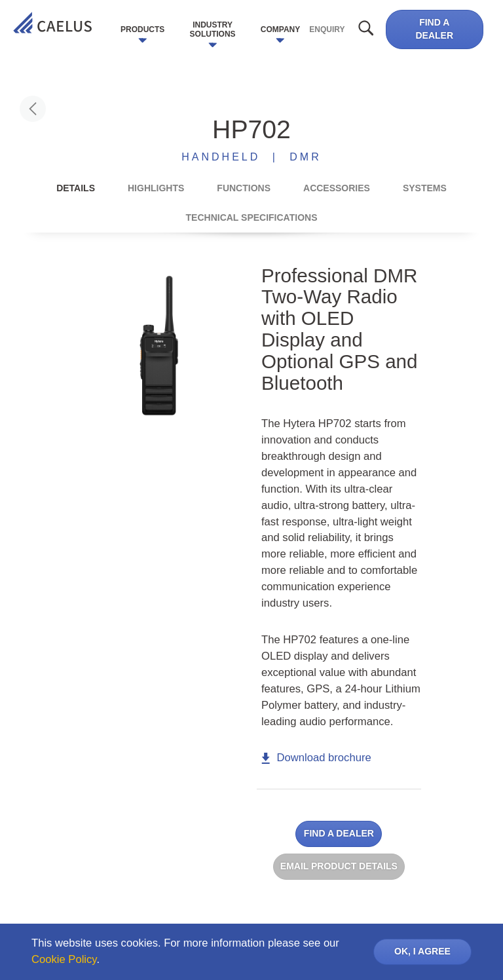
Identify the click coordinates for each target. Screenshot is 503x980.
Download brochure (316, 758)
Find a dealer (434, 29)
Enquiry (327, 29)
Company (280, 29)
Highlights (156, 188)
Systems (425, 188)
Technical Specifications (252, 217)
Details (76, 188)
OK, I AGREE (422, 951)
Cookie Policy (64, 959)
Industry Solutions (213, 29)
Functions (244, 188)
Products (142, 29)
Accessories (337, 188)
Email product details (339, 866)
